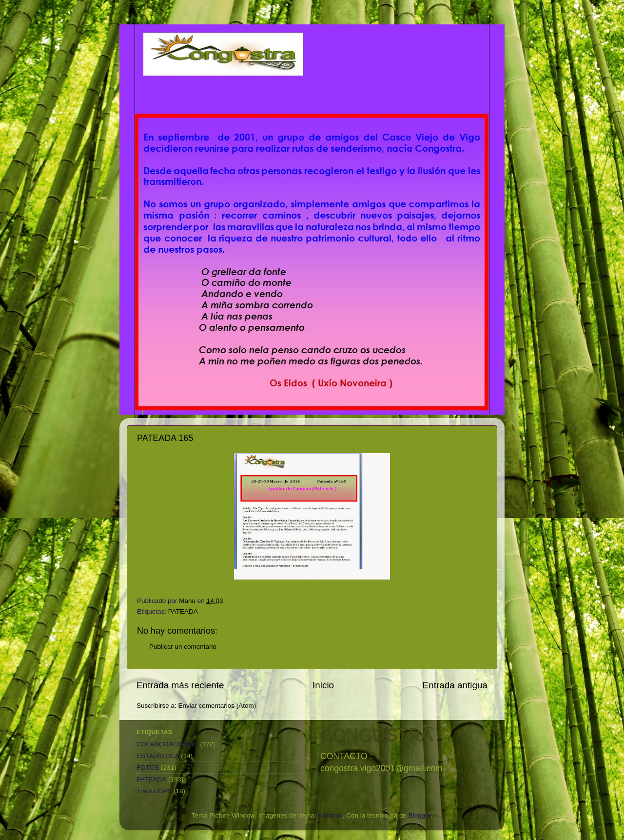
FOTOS (148, 768)
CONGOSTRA (376, 735)
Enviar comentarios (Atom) (217, 706)
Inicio (323, 685)
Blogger (420, 815)
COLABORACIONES (167, 744)
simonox (330, 815)
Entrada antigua (455, 685)
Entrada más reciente (180, 685)
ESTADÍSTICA (158, 756)
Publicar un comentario (183, 647)
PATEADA (183, 611)
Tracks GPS (154, 791)
